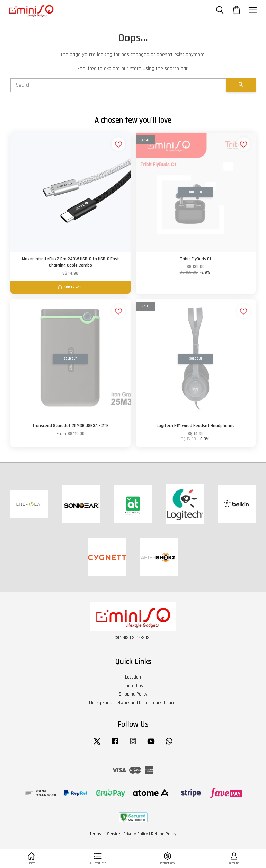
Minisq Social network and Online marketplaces (133, 703)
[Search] (118, 85)
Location (133, 677)
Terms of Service (105, 834)
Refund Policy (164, 834)
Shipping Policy (133, 694)
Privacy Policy (136, 834)
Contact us (133, 686)
